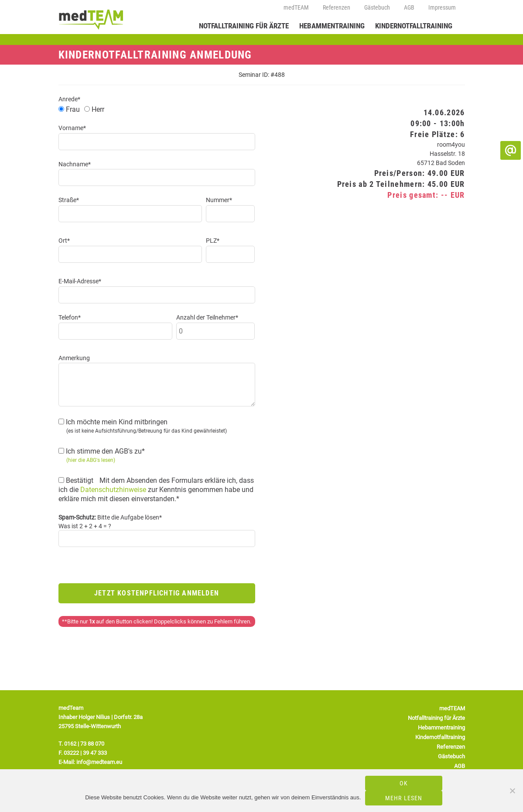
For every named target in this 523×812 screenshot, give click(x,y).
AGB (409, 7)
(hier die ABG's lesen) (91, 460)
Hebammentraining (332, 26)
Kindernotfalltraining (414, 26)
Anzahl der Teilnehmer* (207, 317)
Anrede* (69, 99)
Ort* (64, 241)
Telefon (511, 132)
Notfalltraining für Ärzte (244, 26)
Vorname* (72, 128)
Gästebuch (377, 7)
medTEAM (296, 7)
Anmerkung (74, 358)
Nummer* (219, 200)
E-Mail (511, 150)
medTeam (93, 19)
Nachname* (75, 164)
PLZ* (213, 241)
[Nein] (512, 791)
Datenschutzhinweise (113, 490)
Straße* (69, 200)
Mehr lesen (404, 798)
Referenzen (337, 7)
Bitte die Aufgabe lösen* (110, 517)
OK (403, 783)
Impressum (442, 7)
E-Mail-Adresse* (80, 281)
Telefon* (70, 317)
